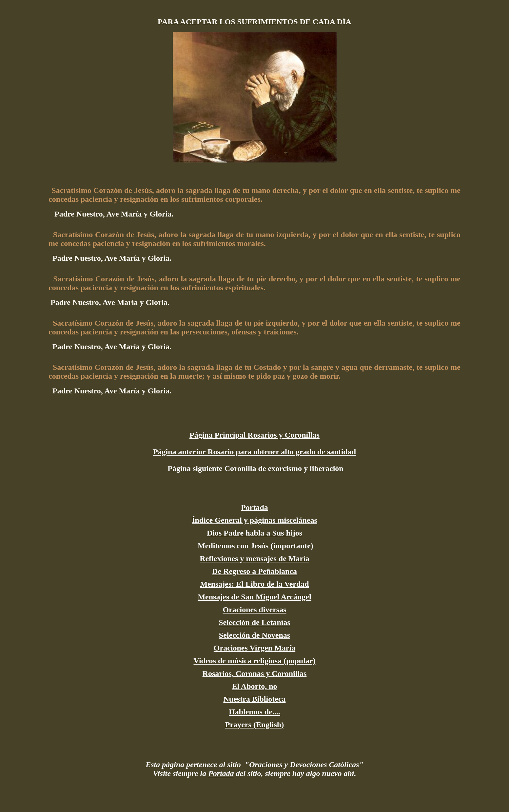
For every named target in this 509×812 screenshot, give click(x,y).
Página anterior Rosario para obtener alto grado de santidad (254, 452)
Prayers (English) (254, 725)
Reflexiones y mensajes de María (254, 558)
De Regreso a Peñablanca (254, 571)
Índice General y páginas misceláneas (254, 520)
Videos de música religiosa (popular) (254, 661)
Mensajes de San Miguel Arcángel (254, 597)
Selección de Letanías (254, 622)
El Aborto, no (254, 686)
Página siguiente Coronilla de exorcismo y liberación (255, 468)
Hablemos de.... (254, 712)
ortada (224, 773)
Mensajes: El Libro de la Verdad (254, 584)
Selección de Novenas (254, 635)
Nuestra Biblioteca (255, 699)
